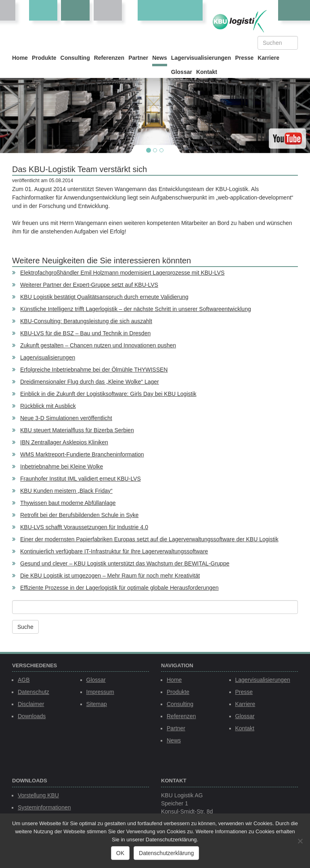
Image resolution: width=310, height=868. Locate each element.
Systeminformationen (44, 807)
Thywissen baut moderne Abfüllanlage (68, 503)
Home (20, 58)
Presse (244, 58)
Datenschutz (34, 692)
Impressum (100, 692)
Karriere (268, 58)
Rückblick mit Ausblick (48, 406)
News (160, 58)
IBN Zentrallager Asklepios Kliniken (64, 442)
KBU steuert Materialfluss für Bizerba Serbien (77, 430)
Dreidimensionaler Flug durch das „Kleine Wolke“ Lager (90, 382)
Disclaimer (31, 704)
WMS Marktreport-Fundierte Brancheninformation (82, 454)
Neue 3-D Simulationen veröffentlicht (66, 418)
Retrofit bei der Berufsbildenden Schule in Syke (79, 515)
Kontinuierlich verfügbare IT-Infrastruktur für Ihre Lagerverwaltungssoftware (114, 551)
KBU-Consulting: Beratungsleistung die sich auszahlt (86, 321)
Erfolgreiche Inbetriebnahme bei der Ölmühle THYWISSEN (94, 370)
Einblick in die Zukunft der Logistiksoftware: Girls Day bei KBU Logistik (108, 394)
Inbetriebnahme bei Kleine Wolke (62, 467)
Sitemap (97, 704)
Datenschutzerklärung (166, 853)
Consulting (75, 58)
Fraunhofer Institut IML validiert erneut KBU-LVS (81, 479)
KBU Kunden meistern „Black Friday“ (66, 491)
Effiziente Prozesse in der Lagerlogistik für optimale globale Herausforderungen (119, 588)
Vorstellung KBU (38, 795)
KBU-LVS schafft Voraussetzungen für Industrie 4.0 (84, 527)
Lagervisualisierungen (201, 58)
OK (120, 853)
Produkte (44, 58)
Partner (138, 58)
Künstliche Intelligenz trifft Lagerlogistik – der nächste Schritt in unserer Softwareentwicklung (136, 309)
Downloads (32, 716)
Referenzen (109, 58)
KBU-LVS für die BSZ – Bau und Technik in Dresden (85, 333)
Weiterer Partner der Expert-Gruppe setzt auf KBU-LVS (89, 285)
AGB (24, 680)
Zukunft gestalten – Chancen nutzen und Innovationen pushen (98, 345)
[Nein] (300, 841)
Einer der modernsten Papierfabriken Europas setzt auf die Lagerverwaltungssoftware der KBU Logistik (149, 539)
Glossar (182, 72)
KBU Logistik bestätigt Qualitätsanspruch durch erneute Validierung (104, 297)
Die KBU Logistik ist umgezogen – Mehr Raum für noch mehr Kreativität (110, 576)
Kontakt (207, 72)
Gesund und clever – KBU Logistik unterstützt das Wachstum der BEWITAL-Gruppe (125, 563)
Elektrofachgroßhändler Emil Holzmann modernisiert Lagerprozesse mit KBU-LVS (122, 273)
